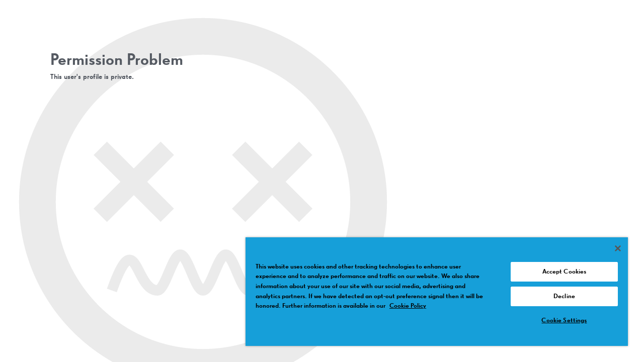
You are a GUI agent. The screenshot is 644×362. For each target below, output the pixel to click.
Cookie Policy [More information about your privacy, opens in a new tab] (408, 306)
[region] (437, 292)
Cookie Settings (564, 321)
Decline (564, 296)
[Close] (618, 248)
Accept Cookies (565, 272)
